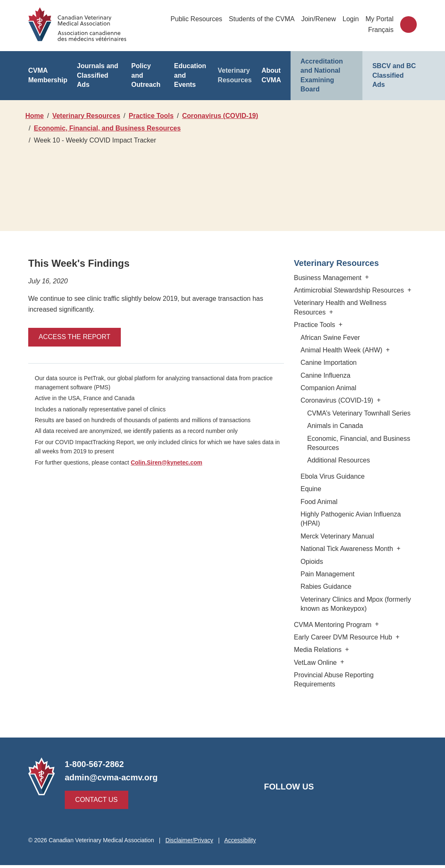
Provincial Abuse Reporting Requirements (355, 687)
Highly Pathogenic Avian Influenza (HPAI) (350, 531)
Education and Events (189, 71)
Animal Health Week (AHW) (344, 363)
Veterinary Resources (235, 70)
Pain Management (327, 586)
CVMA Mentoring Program (336, 637)
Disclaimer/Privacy (191, 843)
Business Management (332, 290)
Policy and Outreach (147, 70)
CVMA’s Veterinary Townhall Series (358, 425)
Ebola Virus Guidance (331, 488)
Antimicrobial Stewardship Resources (353, 303)
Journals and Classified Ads (97, 71)
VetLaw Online (319, 675)
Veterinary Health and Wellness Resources (339, 320)
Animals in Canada (334, 438)
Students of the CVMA (262, 19)
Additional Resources (338, 473)
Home (35, 116)
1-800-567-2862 (95, 767)
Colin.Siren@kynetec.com (168, 475)
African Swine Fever (330, 350)
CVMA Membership (48, 70)
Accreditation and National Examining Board (326, 71)
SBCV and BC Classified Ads (392, 71)
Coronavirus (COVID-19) (73, 128)
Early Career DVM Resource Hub (345, 649)
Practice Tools (156, 116)
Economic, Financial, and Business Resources (106, 140)
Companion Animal (327, 400)
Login (351, 19)
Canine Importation (328, 375)
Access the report (71, 349)
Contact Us (94, 803)
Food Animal (319, 514)
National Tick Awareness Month (351, 561)
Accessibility (242, 843)
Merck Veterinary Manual (336, 548)
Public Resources (197, 19)
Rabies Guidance (325, 599)
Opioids (312, 574)
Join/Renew (318, 19)
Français (381, 30)
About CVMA (271, 70)
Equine (310, 501)
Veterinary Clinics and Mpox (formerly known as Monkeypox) (355, 616)
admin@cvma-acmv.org (110, 780)
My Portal (379, 19)
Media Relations (322, 662)
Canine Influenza (324, 387)
